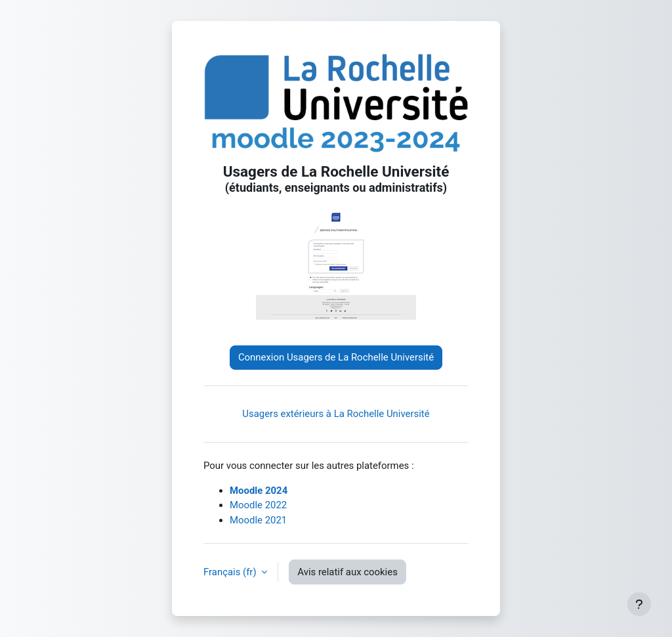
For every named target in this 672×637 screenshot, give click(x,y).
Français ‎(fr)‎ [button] (231, 572)
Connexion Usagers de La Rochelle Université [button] (336, 357)
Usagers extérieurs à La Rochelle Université (336, 414)
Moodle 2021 (258, 520)
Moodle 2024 (259, 491)
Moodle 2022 (258, 505)
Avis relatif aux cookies (347, 572)
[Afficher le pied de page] (639, 604)
